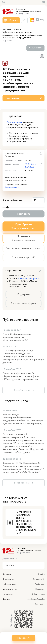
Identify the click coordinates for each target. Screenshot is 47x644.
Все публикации (22, 390)
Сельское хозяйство (12, 187)
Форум (6, 599)
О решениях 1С (39, 579)
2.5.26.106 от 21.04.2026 (30, 166)
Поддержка (24, 294)
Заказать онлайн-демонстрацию (24, 249)
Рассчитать (24, 214)
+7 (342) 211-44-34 (26, 276)
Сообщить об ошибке (36, 599)
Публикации (9, 584)
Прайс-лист (40, 584)
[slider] (7, 207)
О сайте (41, 574)
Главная (6, 30)
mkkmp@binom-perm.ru (29, 278)
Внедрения (8, 579)
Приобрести (24, 638)
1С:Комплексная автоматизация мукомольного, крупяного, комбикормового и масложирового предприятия (22, 35)
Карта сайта (39, 604)
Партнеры (8, 594)
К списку (37, 48)
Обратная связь (38, 594)
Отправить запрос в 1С (24, 258)
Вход (42, 20)
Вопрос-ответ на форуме (24, 303)
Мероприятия (10, 589)
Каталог (15, 30)
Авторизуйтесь (14, 122)
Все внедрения (22, 483)
